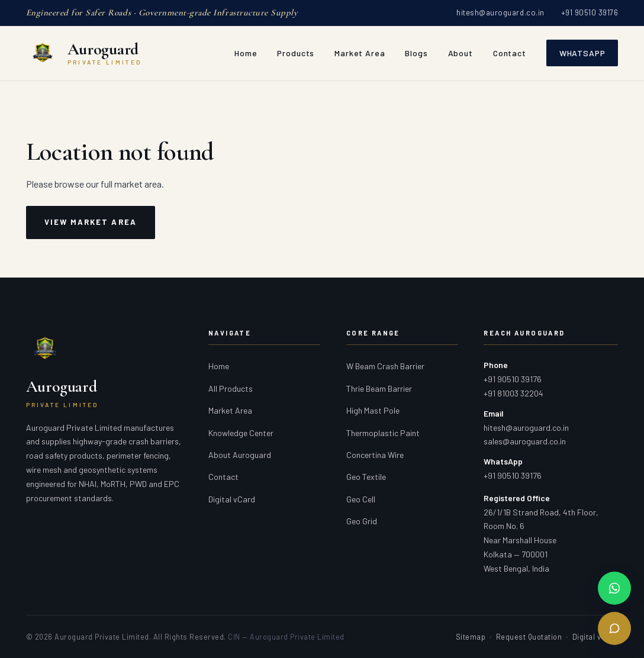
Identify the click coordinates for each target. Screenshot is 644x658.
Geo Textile (366, 477)
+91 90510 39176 (590, 12)
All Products (231, 388)
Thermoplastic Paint (383, 433)
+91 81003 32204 (513, 393)
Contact (510, 53)
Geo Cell (361, 499)
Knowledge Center (241, 433)
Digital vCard (232, 499)
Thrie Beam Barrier (379, 388)
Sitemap (471, 637)
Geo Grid (362, 521)
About (461, 53)
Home (246, 53)
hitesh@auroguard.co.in (500, 12)
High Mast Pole (373, 410)
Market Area (360, 53)
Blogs (416, 53)
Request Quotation (529, 637)
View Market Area (91, 222)
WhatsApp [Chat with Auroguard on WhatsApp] (582, 53)
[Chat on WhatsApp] (614, 588)
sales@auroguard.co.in (525, 441)
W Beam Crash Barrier (385, 366)
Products (296, 53)
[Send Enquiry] (614, 628)
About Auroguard (240, 455)
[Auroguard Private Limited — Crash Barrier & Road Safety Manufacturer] (84, 53)
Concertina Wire (375, 455)
